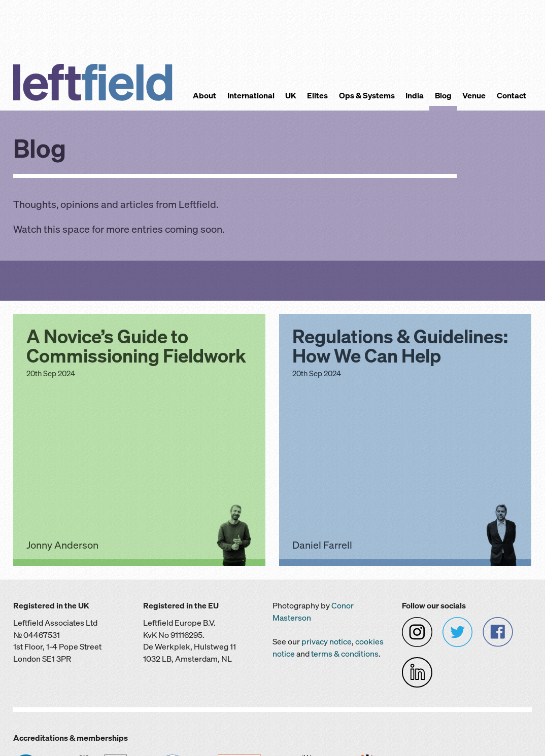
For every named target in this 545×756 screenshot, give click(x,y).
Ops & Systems (367, 96)
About (205, 96)
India (415, 96)
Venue (474, 96)
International (251, 96)
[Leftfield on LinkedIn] (417, 672)
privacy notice (327, 642)
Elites (317, 96)
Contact (512, 96)
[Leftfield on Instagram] (417, 632)
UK (291, 96)
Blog (443, 96)
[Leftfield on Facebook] (498, 632)
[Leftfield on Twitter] (458, 632)
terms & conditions (345, 654)
